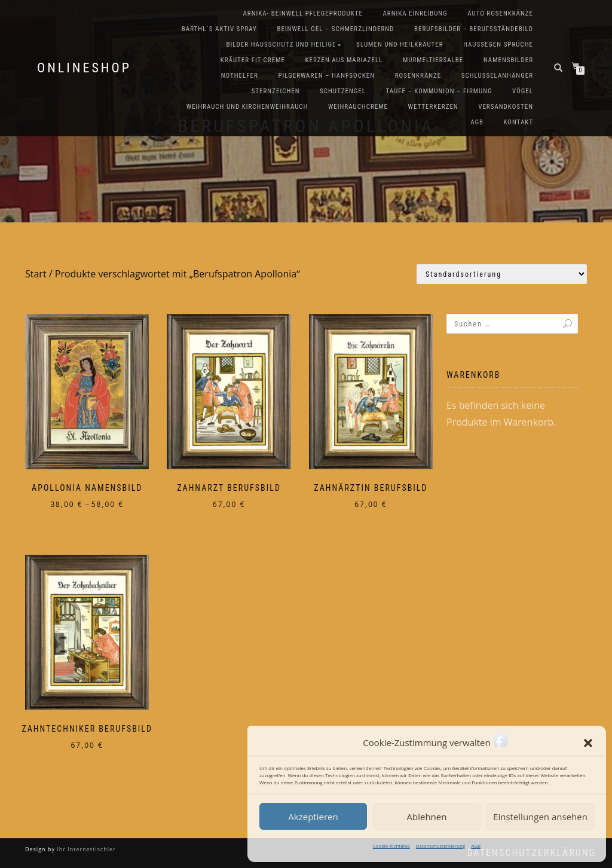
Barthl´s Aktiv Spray (219, 29)
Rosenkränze (418, 76)
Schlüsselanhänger (497, 76)
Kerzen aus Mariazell (344, 60)
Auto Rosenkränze (500, 13)
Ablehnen (427, 817)
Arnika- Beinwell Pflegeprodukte (302, 13)
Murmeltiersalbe (433, 60)
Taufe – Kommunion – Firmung (439, 91)
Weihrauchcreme (358, 107)
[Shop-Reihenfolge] (502, 274)
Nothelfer (240, 76)
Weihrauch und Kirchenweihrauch (247, 107)
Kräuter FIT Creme (253, 60)
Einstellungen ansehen (540, 817)
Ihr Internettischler (85, 849)
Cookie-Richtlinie (391, 846)
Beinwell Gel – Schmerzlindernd (335, 29)
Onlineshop (84, 68)
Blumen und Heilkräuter (400, 45)
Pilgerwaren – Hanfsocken (326, 76)
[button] (588, 743)
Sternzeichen (276, 91)
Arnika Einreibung (415, 13)
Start (36, 274)
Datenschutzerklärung (440, 846)
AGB (476, 846)
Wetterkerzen (433, 107)
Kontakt (518, 122)
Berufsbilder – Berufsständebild (474, 29)
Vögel (523, 91)
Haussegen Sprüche (498, 45)
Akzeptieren (313, 817)
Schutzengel (343, 91)
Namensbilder (508, 60)
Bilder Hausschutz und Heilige (281, 45)
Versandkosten (506, 107)
